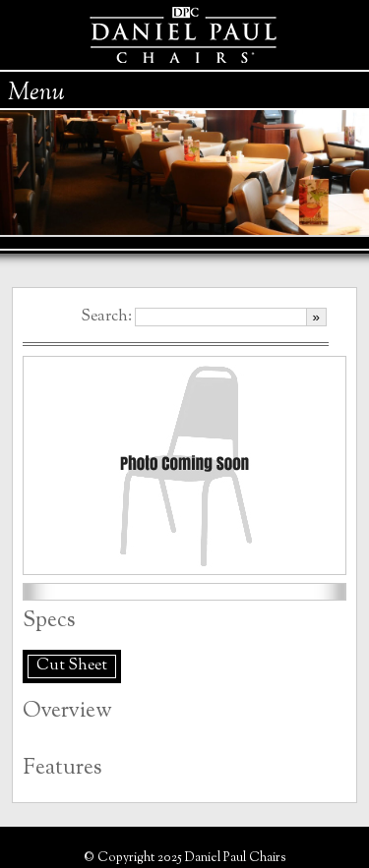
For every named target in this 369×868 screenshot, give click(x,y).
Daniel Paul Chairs (184, 35)
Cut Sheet (72, 666)
